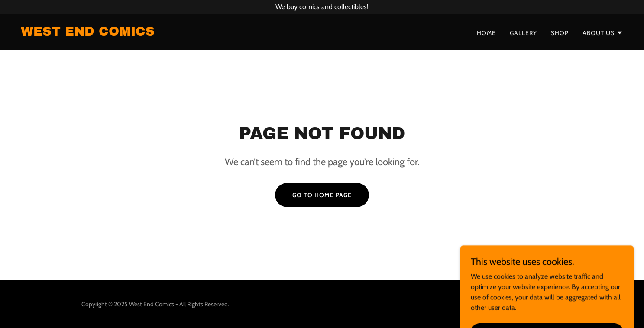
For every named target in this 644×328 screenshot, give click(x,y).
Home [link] (486, 33)
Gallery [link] (523, 33)
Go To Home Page (322, 195)
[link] (88, 33)
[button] (603, 33)
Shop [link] (560, 33)
